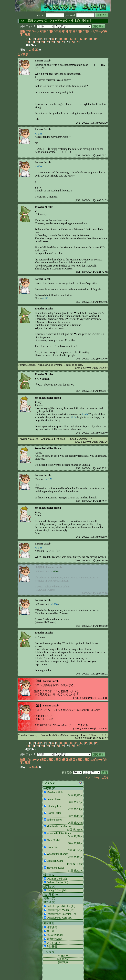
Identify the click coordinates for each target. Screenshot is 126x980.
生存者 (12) (50, 788)
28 (78, 42)
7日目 (86, 31)
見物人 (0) (49, 898)
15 (86, 39)
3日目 (58, 31)
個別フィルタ (28, 26)
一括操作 (49, 952)
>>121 (45, 298)
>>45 (85, 414)
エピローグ (97, 31)
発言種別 (49, 923)
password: (80, 15)
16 (91, 39)
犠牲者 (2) (49, 875)
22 (48, 42)
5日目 (72, 31)
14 (81, 39)
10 (61, 39)
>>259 (38, 548)
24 (58, 42)
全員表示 (63, 956)
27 (73, 42)
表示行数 (67, 772)
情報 (23, 31)
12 (71, 39)
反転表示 (63, 962)
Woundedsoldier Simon (48, 398)
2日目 (50, 31)
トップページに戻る (97, 777)
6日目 (79, 31)
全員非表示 (63, 959)
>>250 (38, 134)
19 (33, 42)
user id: (51, 15)
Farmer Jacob (43, 61)
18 (28, 42)
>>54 (74, 417)
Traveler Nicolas (44, 207)
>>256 (49, 479)
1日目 (43, 31)
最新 (27, 35)
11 (66, 39)
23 (53, 42)
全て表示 (23, 54)
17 (96, 39)
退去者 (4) (49, 902)
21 (43, 42)
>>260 (54, 571)
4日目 (65, 31)
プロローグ (33, 31)
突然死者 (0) (51, 895)
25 (63, 42)
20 (38, 42)
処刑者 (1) (49, 886)
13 (76, 39)
